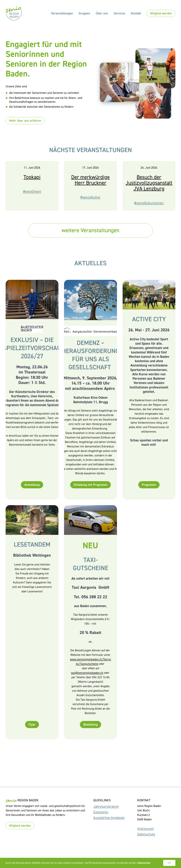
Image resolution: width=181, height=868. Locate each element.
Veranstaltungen (62, 13)
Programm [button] (149, 485)
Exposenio (101, 812)
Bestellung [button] (90, 724)
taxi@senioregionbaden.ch (87, 673)
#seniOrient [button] (32, 191)
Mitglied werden (161, 13)
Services (119, 13)
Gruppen (84, 13)
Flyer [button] (32, 724)
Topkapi (32, 177)
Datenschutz (146, 834)
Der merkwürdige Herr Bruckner (90, 180)
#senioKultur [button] (90, 197)
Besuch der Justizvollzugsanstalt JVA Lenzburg (149, 183)
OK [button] (169, 863)
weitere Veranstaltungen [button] (90, 230)
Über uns (102, 13)
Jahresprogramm (106, 806)
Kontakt (136, 13)
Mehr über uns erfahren (25, 121)
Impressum (145, 829)
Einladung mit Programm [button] (90, 485)
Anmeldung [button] (32, 485)
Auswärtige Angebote (109, 818)
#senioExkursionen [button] (149, 203)
